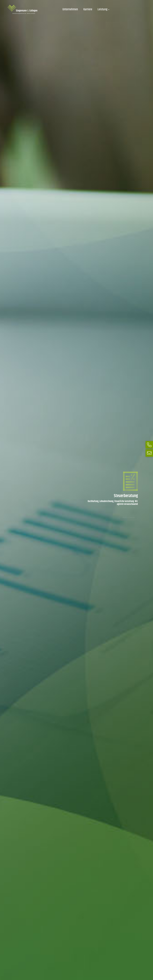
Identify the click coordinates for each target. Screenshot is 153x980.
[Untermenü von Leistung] (109, 9)
